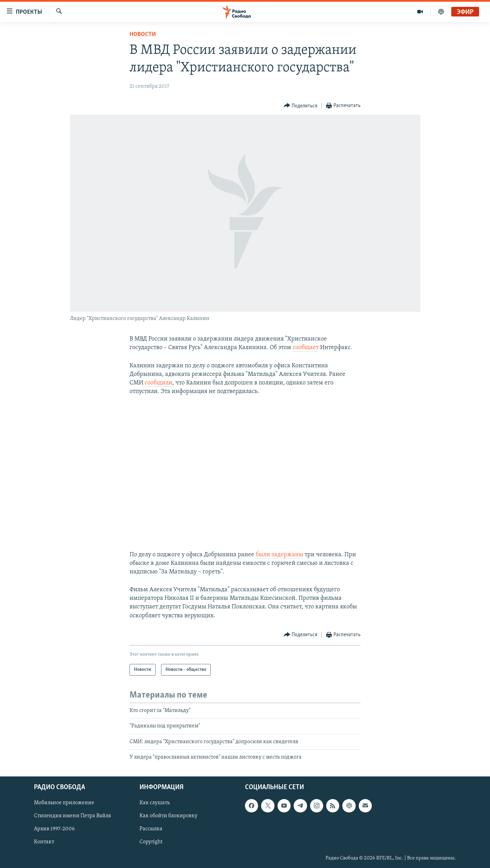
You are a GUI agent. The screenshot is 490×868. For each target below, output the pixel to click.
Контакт (44, 842)
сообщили (158, 383)
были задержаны (279, 555)
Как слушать (155, 803)
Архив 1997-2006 (54, 829)
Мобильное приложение (64, 803)
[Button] (301, 106)
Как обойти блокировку (168, 816)
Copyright (151, 842)
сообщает (306, 348)
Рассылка (151, 829)
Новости (143, 34)
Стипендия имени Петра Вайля (72, 816)
